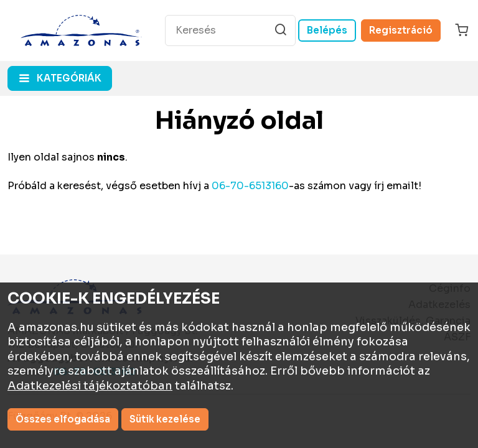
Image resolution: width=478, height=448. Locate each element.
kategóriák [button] (69, 78)
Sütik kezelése (165, 419)
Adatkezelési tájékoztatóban (90, 386)
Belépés (327, 30)
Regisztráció (401, 30)
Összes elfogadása (63, 419)
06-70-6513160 (250, 186)
